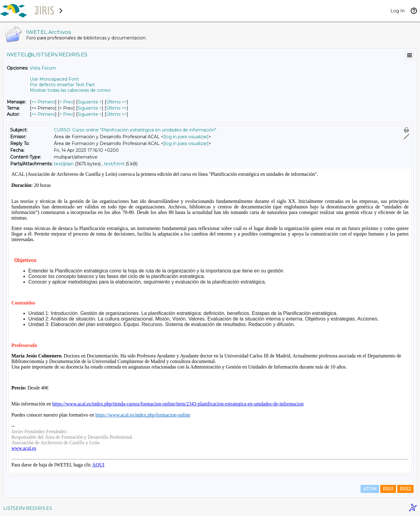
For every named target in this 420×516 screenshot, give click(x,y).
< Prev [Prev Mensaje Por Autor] (66, 114)
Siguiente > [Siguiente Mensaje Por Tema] (90, 108)
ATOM (370, 489)
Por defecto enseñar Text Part (62, 85)
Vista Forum (43, 68)
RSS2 (405, 489)
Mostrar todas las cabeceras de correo (70, 90)
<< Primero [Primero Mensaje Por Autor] (43, 114)
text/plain (64, 164)
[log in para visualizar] (186, 137)
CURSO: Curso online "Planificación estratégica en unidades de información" (135, 130)
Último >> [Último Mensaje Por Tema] (116, 108)
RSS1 (388, 489)
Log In (398, 11)
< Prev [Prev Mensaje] (66, 102)
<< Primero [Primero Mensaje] (43, 102)
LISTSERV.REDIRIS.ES (28, 508)
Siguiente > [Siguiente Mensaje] (90, 102)
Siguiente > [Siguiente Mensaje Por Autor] (90, 114)
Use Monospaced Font (54, 79)
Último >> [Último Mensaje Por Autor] (116, 114)
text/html (114, 164)
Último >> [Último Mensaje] (116, 102)
